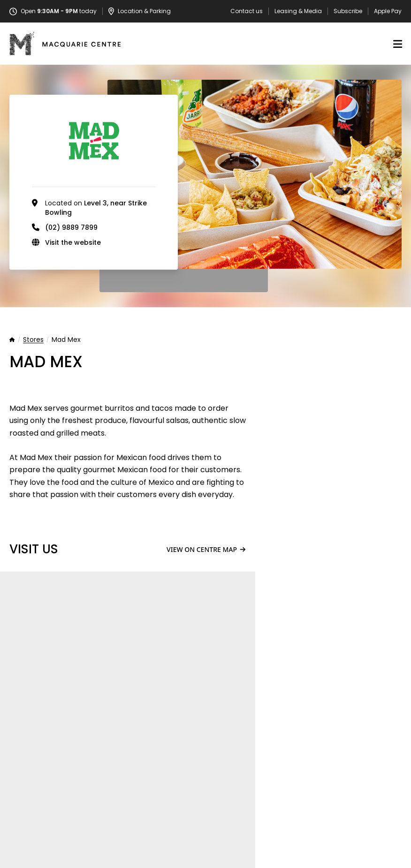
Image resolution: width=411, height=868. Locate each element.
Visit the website (73, 242)
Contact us (247, 11)
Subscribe (348, 11)
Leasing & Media (298, 11)
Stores (33, 340)
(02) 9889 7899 (71, 227)
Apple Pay (388, 11)
